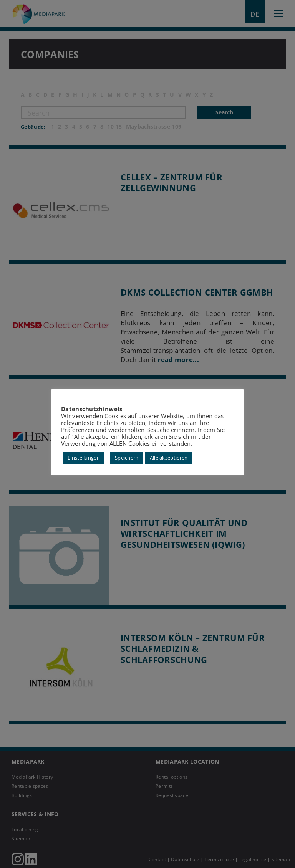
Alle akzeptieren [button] (169, 458)
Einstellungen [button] (84, 458)
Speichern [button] (127, 458)
